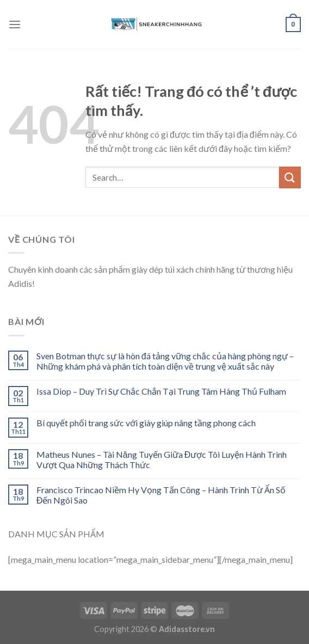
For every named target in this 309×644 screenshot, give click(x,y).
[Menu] (15, 24)
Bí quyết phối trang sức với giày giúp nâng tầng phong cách (146, 423)
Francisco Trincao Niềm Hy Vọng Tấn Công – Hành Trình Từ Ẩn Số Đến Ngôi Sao (161, 495)
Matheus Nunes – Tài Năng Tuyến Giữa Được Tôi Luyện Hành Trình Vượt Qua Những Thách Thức (162, 459)
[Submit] (290, 177)
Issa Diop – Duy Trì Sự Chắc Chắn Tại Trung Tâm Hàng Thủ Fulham (161, 391)
